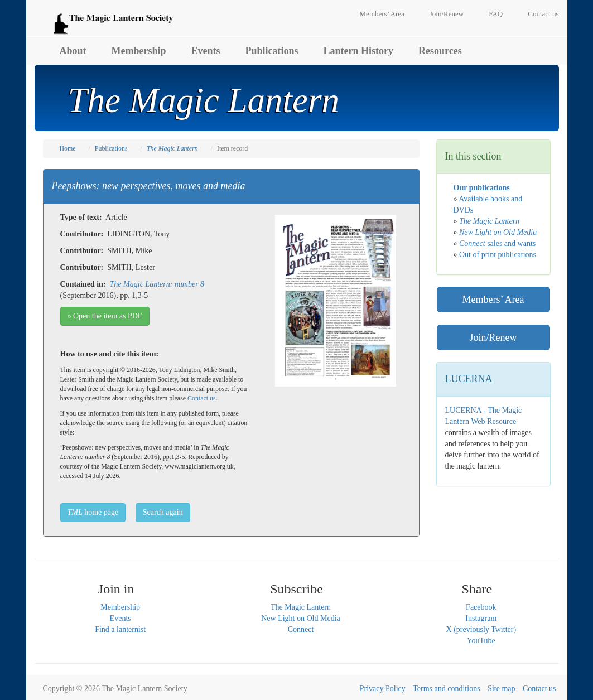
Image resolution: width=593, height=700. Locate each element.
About (73, 51)
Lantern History (359, 51)
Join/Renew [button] (493, 337)
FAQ (496, 14)
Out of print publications (498, 255)
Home (68, 148)
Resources (440, 51)
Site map (501, 689)
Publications (272, 51)
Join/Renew (447, 14)
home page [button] (93, 512)
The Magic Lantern (301, 607)
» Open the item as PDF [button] (105, 316)
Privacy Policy (383, 689)
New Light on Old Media (301, 618)
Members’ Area (382, 14)
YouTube (481, 641)
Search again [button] (163, 512)
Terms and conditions (446, 689)
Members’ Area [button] (493, 300)
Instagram (481, 618)
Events (206, 51)
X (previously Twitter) (481, 629)
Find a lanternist (120, 629)
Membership (139, 51)
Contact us (543, 14)
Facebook (481, 607)
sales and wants (497, 243)
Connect (301, 629)
